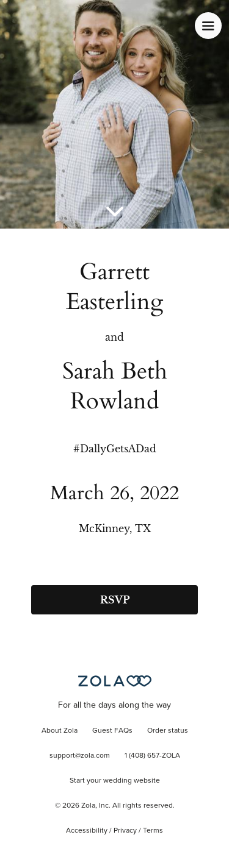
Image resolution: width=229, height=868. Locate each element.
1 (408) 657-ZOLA (152, 756)
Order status (168, 731)
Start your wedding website (115, 781)
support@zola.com (80, 756)
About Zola (60, 731)
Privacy (125, 831)
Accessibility (87, 831)
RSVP (115, 600)
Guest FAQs (112, 731)
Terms (153, 831)
